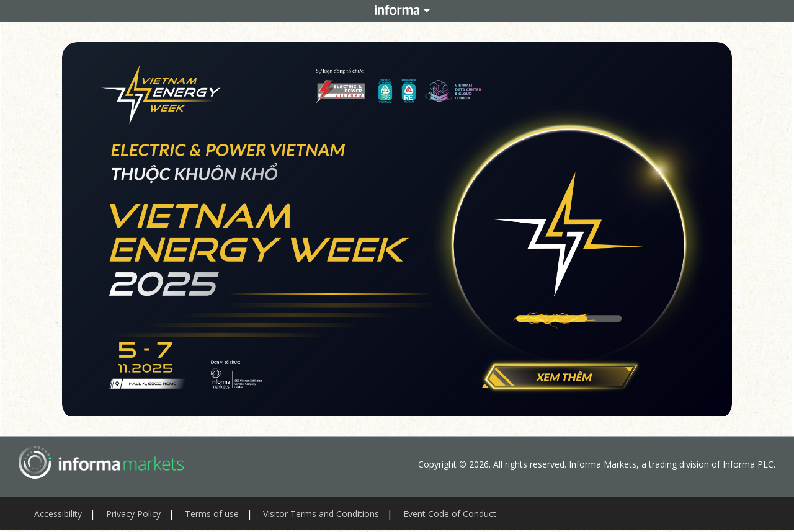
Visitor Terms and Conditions (321, 514)
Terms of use (212, 514)
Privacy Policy (133, 514)
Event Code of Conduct (450, 514)
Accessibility (58, 514)
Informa (397, 11)
